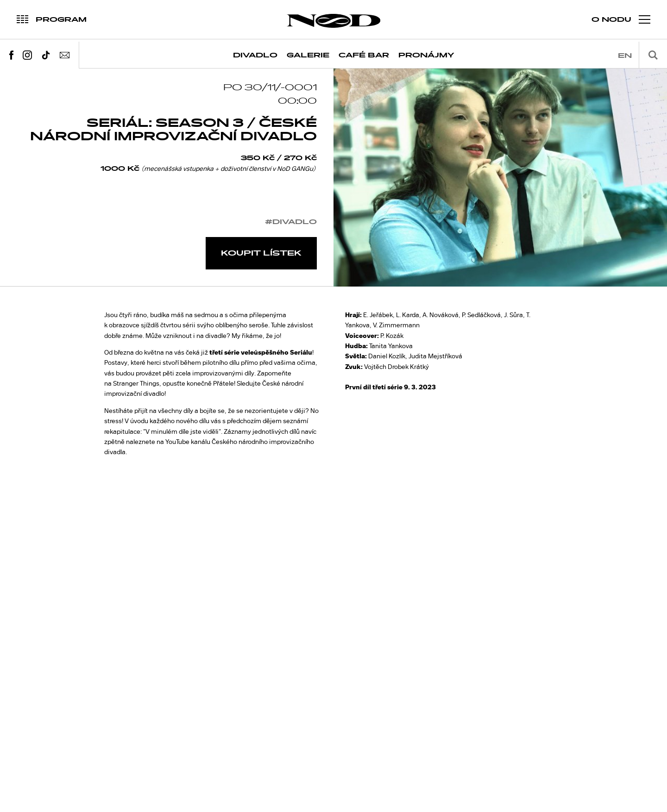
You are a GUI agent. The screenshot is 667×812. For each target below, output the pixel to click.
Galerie (308, 55)
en (625, 56)
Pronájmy (426, 55)
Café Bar (364, 55)
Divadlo (255, 55)
